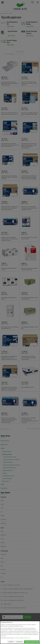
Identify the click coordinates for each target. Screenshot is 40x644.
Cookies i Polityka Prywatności (22, 638)
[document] (20, 632)
